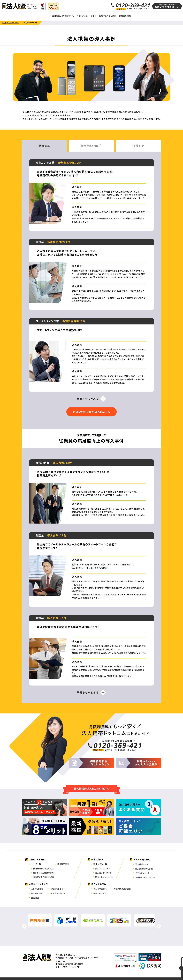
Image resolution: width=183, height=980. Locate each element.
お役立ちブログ (57, 889)
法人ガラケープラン (104, 873)
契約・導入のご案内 (108, 16)
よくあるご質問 (37, 889)
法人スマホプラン (103, 869)
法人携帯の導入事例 (144, 869)
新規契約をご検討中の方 (44, 869)
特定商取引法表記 (89, 971)
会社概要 (35, 898)
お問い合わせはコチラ (167, 6)
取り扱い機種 (63, 864)
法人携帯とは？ (142, 864)
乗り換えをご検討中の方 (43, 873)
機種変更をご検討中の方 (44, 877)
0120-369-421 (133, 5)
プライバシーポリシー (109, 971)
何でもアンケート (143, 873)
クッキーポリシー (128, 971)
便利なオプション (58, 893)
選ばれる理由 (37, 893)
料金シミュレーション (104, 877)
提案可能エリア (100, 893)
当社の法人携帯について (63, 16)
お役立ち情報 (125, 16)
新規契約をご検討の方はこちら (91, 412)
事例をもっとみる (88, 399)
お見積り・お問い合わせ (145, 877)
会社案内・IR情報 (57, 971)
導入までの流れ (100, 889)
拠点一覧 (73, 971)
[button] (159, 920)
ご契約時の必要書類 (122, 889)
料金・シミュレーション (87, 16)
